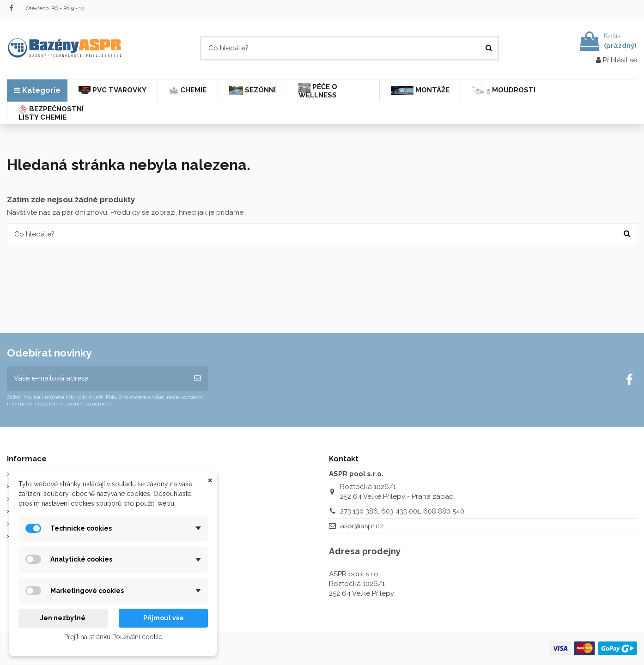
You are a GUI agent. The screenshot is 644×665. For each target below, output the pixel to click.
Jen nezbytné (63, 618)
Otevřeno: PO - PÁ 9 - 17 (55, 8)
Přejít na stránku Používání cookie (113, 637)
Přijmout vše (164, 618)
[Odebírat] (197, 378)
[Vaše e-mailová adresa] (97, 378)
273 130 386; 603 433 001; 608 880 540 (402, 511)
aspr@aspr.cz (362, 526)
